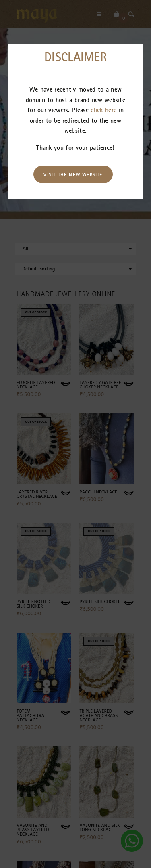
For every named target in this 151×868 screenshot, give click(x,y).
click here (103, 110)
